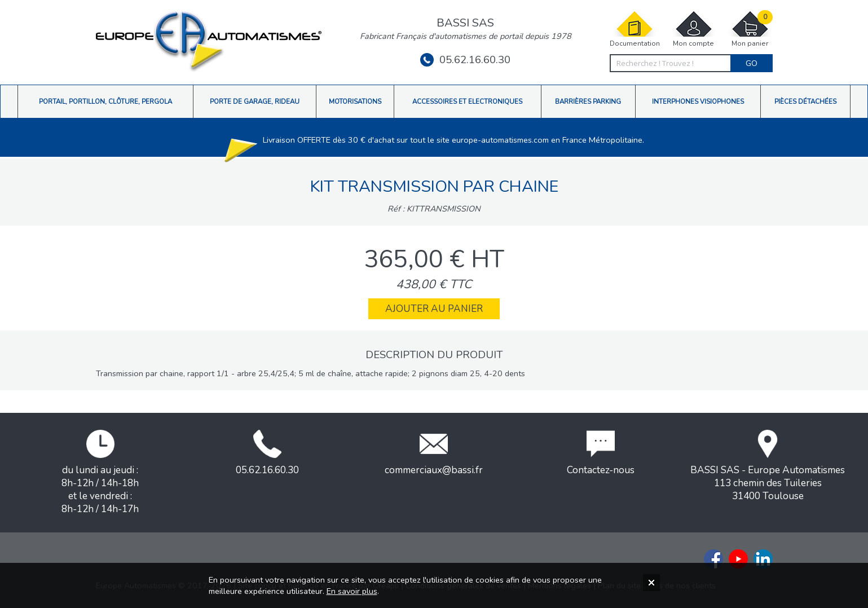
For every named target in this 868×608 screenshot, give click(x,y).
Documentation (635, 29)
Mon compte (694, 29)
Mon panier (750, 29)
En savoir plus (352, 591)
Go (752, 63)
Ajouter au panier (434, 309)
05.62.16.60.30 (465, 60)
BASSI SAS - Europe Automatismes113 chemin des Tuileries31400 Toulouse (768, 466)
